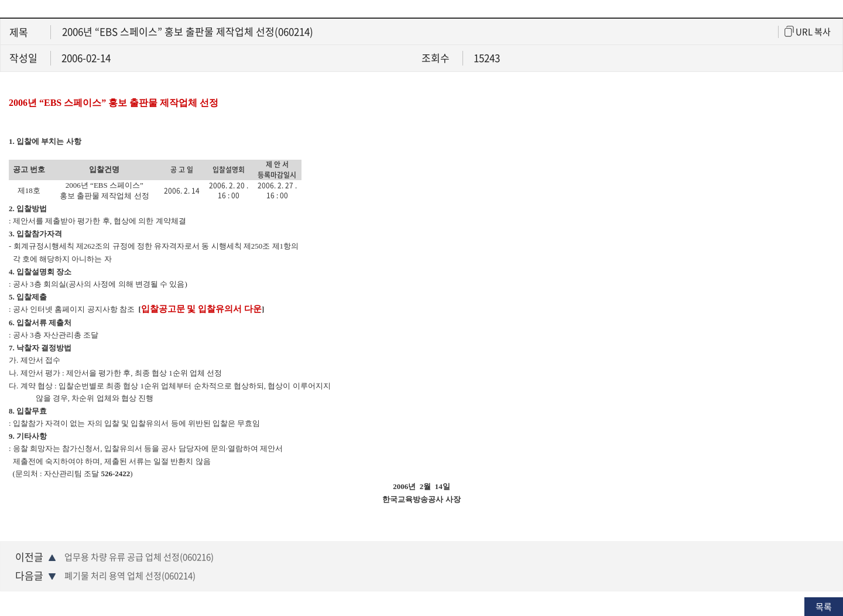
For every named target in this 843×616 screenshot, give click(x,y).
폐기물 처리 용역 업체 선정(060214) (130, 576)
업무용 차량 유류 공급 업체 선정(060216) (139, 557)
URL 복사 (808, 32)
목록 (824, 607)
